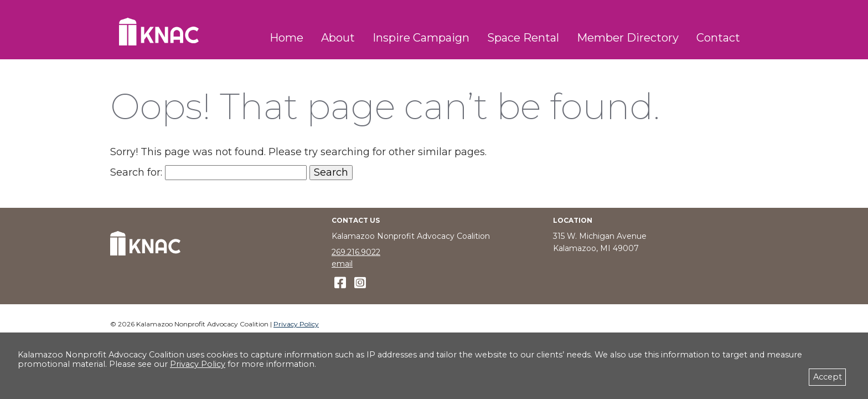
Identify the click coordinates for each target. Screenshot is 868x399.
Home (286, 38)
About (338, 38)
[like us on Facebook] (340, 283)
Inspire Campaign (421, 38)
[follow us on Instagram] (360, 283)
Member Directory (628, 38)
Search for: (136, 172)
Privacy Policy (296, 324)
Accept (828, 377)
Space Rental (523, 38)
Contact (718, 38)
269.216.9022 (356, 252)
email (342, 264)
